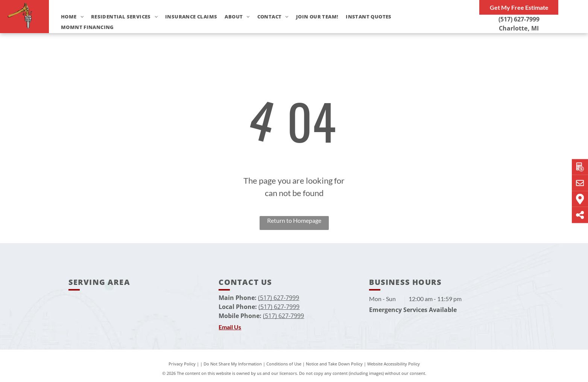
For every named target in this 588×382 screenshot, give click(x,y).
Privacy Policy (182, 364)
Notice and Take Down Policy (334, 364)
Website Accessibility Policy (394, 364)
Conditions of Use (284, 364)
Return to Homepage (294, 220)
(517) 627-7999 (519, 19)
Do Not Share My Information (233, 364)
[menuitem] (68, 17)
